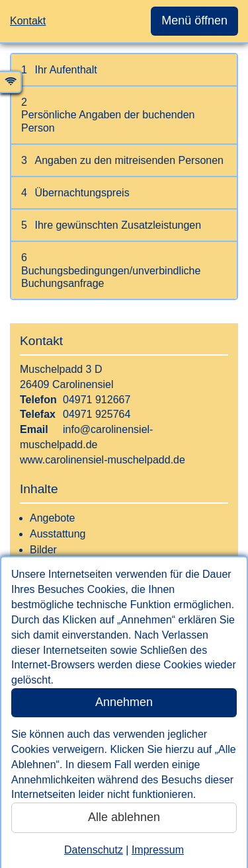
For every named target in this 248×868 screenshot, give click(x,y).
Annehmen (124, 702)
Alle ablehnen (124, 817)
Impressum (158, 850)
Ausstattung (58, 534)
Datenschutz (94, 850)
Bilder (43, 550)
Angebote (53, 518)
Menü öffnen (194, 20)
